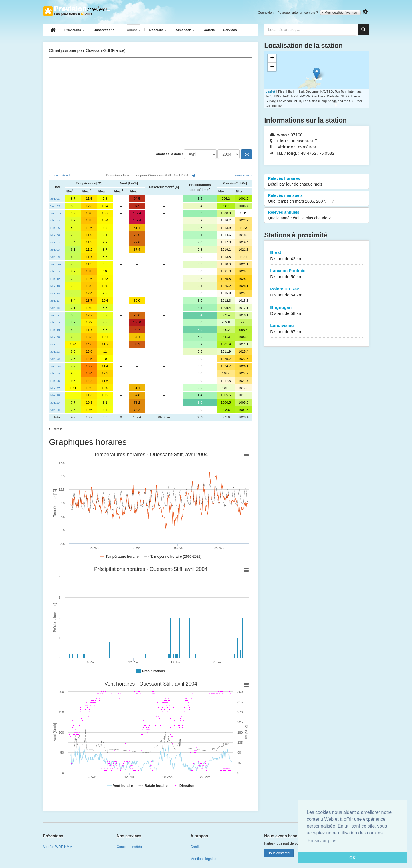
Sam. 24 (56, 366)
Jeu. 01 (55, 199)
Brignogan (317, 311)
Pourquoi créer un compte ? (298, 13)
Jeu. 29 (55, 403)
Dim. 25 (55, 373)
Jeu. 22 (55, 352)
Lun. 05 (55, 228)
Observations (106, 30)
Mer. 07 (55, 242)
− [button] (272, 67)
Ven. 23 (55, 359)
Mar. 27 (55, 388)
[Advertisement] (151, 103)
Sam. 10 (56, 264)
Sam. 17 (56, 315)
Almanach (185, 30)
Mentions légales (203, 859)
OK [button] (352, 858)
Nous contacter (279, 853)
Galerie (209, 30)
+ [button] (272, 58)
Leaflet (270, 91)
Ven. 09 (55, 257)
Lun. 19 (55, 330)
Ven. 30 (55, 410)
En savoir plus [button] (322, 841)
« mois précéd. (60, 175)
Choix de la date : (169, 154)
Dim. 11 (55, 271)
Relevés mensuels (317, 199)
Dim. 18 (55, 322)
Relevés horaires (317, 182)
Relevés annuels (317, 215)
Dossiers (158, 30)
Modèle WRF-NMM (58, 847)
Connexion (266, 13)
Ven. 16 (55, 308)
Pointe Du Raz (317, 292)
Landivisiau (317, 329)
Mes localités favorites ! (340, 13)
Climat (134, 30)
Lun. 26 (55, 381)
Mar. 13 (55, 286)
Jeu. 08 (55, 250)
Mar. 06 (55, 235)
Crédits (196, 847)
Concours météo (129, 847)
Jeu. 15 (55, 301)
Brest (317, 256)
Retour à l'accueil (77, 11)
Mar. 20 (55, 337)
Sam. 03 (56, 213)
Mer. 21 (55, 344)
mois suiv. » (244, 175)
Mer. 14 (55, 293)
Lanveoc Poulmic (317, 274)
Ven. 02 (55, 206)
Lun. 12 (55, 279)
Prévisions (75, 30)
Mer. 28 (55, 395)
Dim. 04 (55, 220)
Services (230, 30)
